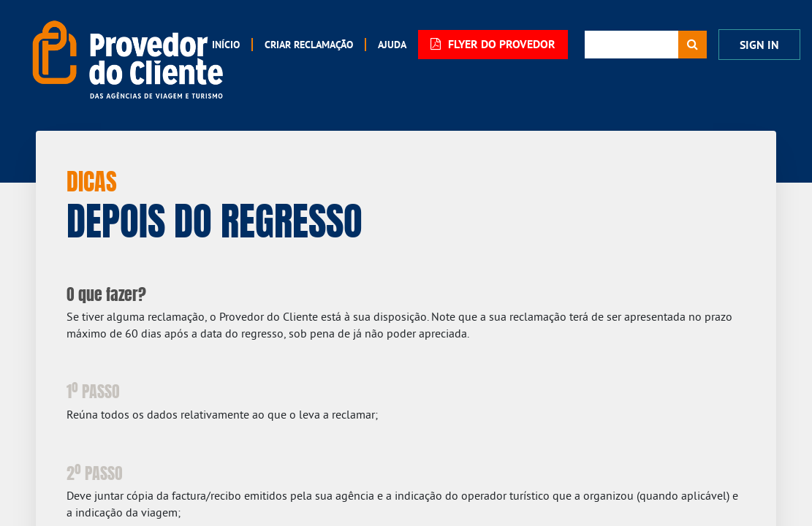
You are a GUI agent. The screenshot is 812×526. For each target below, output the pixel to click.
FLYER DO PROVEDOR (493, 44)
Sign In (759, 45)
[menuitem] (226, 45)
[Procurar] (693, 45)
